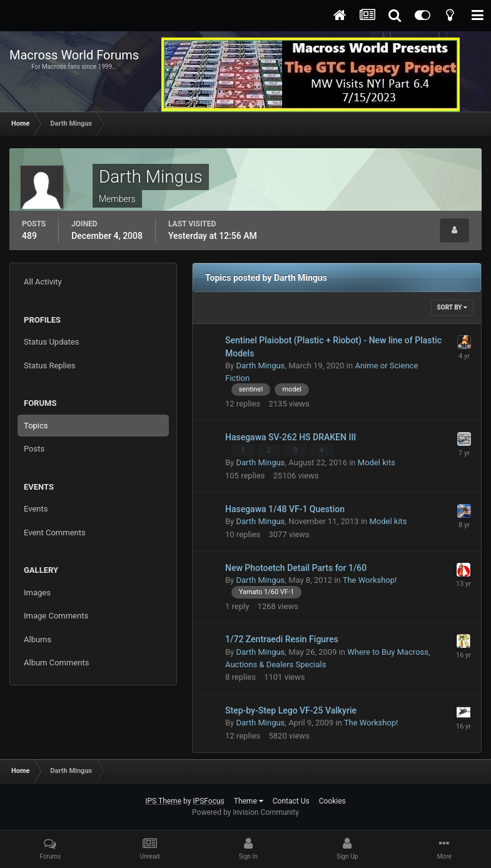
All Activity (43, 282)
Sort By (452, 307)
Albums (38, 639)
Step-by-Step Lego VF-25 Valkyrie (291, 710)
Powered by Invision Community (245, 812)
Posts (34, 449)
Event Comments (55, 532)
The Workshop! (370, 580)
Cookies (332, 801)
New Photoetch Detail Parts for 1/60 (296, 568)
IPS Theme (163, 801)
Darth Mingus (260, 366)
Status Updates (51, 342)
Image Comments (56, 616)
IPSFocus (208, 801)
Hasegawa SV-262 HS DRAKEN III (291, 437)
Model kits (377, 462)
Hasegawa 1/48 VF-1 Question (285, 509)
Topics (36, 426)
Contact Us (291, 801)
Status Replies (50, 366)
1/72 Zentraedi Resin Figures (282, 639)
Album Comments (56, 663)
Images (37, 593)
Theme (249, 801)
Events (36, 509)
